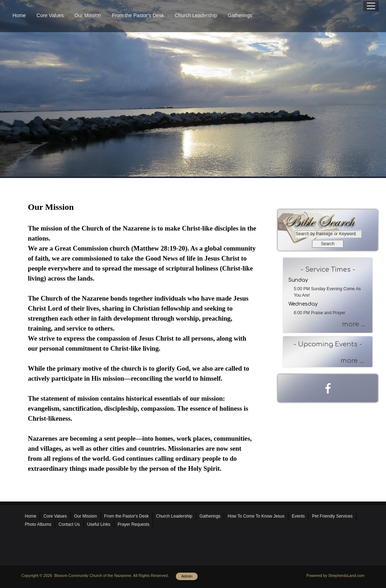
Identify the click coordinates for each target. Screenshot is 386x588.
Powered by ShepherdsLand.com (335, 575)
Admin (187, 576)
